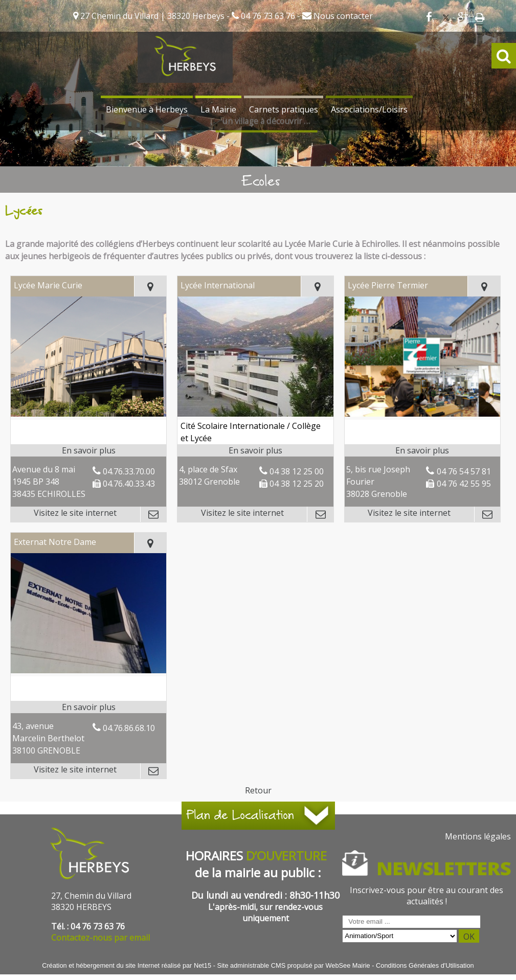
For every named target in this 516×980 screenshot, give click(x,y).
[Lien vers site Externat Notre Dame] (89, 670)
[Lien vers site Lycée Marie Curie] (89, 414)
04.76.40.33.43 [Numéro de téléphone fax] (129, 484)
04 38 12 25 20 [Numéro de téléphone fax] (297, 484)
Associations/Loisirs (369, 109)
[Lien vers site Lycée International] (255, 414)
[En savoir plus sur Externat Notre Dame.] (89, 707)
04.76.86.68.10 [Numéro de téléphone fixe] (129, 728)
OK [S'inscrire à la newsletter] (469, 937)
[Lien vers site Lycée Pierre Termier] (423, 414)
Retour (258, 790)
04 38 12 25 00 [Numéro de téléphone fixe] (297, 471)
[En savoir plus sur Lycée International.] (255, 450)
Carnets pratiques (284, 109)
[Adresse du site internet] (75, 514)
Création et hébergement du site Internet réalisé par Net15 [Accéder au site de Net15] (127, 965)
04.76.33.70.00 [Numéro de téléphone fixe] (129, 471)
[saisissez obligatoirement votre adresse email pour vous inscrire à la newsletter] (411, 922)
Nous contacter (342, 16)
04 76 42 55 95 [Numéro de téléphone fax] (464, 484)
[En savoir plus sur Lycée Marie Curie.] (89, 450)
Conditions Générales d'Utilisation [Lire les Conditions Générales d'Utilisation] (425, 965)
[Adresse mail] (153, 514)
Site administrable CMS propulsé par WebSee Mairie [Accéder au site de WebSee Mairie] (293, 965)
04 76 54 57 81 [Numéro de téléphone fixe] (464, 471)
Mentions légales (478, 836)
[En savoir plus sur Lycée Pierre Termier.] (423, 450)
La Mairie (218, 109)
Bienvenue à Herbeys (147, 109)
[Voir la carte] (150, 286)
